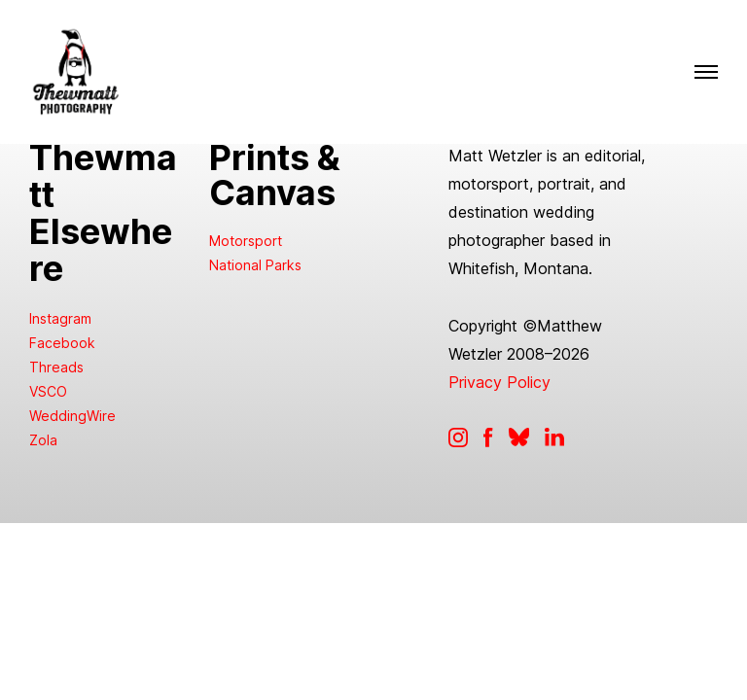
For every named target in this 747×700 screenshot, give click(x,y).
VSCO (48, 391)
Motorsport (246, 241)
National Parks (255, 265)
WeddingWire (72, 416)
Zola (43, 440)
